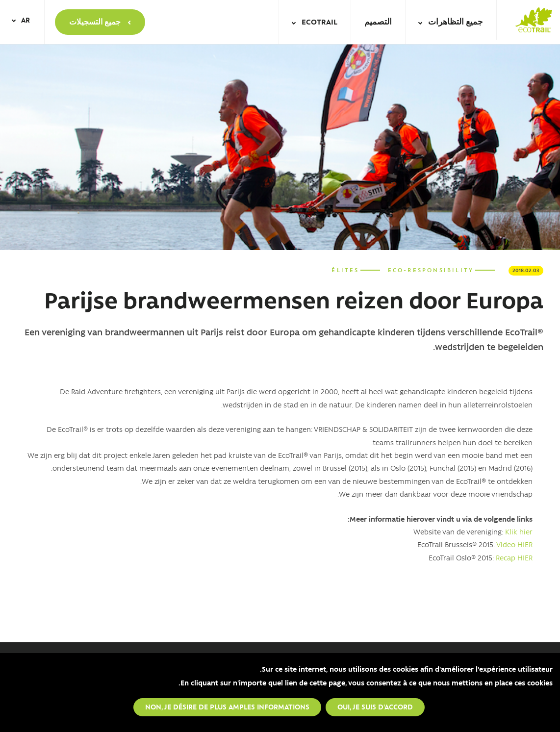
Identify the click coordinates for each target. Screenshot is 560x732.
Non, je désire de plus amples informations (227, 707)
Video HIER (514, 544)
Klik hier (519, 531)
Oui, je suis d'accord (375, 707)
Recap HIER (514, 557)
